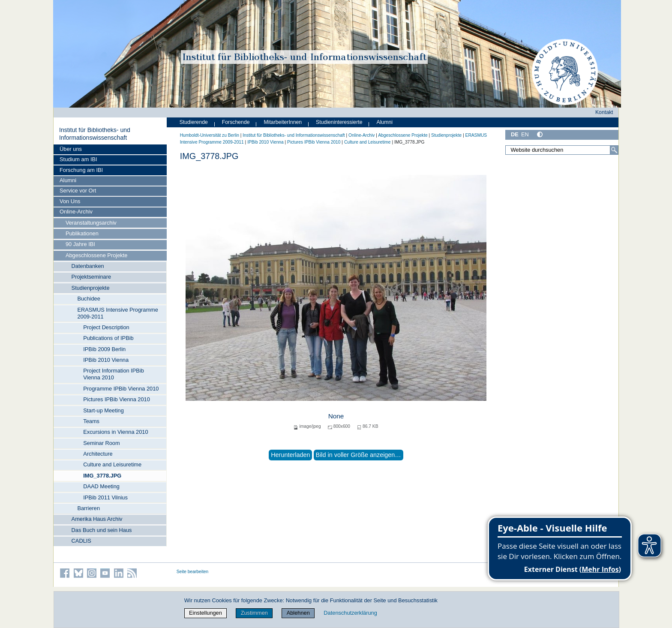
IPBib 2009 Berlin (104, 349)
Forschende (236, 122)
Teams (91, 421)
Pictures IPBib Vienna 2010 (117, 399)
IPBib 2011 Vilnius (105, 497)
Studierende (194, 122)
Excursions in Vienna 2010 (115, 432)
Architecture (98, 454)
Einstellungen (205, 613)
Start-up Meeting (103, 410)
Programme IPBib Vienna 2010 (121, 389)
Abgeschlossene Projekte (96, 255)
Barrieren (88, 508)
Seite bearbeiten (193, 572)
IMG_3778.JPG (102, 476)
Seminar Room (101, 443)
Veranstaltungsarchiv (91, 223)
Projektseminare (91, 277)
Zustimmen (254, 613)
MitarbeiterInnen (283, 122)
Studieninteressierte (339, 122)
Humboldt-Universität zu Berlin (210, 135)
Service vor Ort (78, 191)
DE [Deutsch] (515, 134)
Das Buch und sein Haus (102, 530)
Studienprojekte (91, 288)
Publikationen (82, 233)
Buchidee (88, 299)
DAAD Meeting (101, 486)
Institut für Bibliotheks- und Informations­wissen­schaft (95, 134)
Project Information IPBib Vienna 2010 (114, 374)
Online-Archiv (76, 212)
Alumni (68, 180)
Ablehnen (298, 613)
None (336, 416)
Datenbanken (88, 266)
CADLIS (81, 541)
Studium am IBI (78, 159)
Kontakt (604, 112)
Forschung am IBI (81, 170)
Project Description (106, 327)
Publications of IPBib (108, 338)
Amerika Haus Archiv (97, 519)
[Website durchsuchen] (562, 150)
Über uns (71, 149)
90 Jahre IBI (80, 244)
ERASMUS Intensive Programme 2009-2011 (117, 313)
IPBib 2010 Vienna (106, 360)
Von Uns (70, 201)
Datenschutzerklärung (350, 613)
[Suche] (614, 150)
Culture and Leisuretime (112, 464)
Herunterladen (290, 455)
